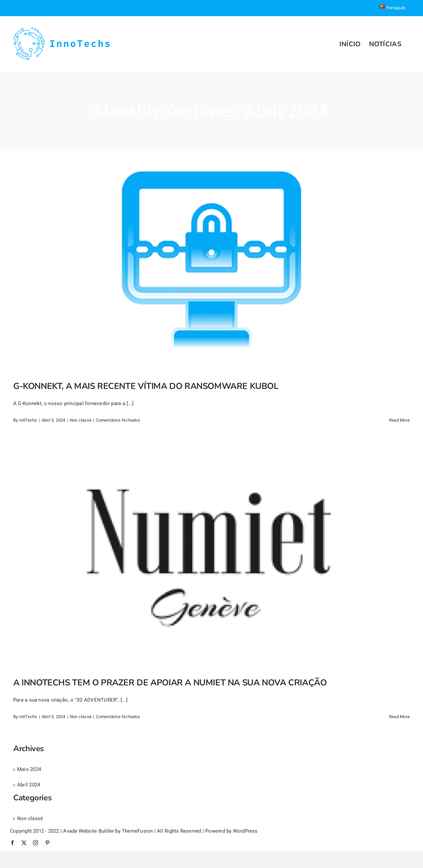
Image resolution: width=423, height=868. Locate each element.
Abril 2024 (29, 785)
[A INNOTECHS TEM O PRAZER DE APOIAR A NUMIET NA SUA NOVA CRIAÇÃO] (211, 557)
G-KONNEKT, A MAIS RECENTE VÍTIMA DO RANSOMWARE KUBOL (146, 386)
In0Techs (28, 420)
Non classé (81, 420)
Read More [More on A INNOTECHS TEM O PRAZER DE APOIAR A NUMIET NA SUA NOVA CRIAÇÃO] (399, 717)
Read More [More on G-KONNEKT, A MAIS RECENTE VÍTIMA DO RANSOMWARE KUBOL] (399, 420)
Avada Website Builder (89, 831)
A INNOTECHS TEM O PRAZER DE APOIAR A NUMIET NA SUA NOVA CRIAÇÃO (170, 683)
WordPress (245, 831)
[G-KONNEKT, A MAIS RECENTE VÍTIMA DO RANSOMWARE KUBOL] (211, 261)
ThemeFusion (137, 831)
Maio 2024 (29, 769)
